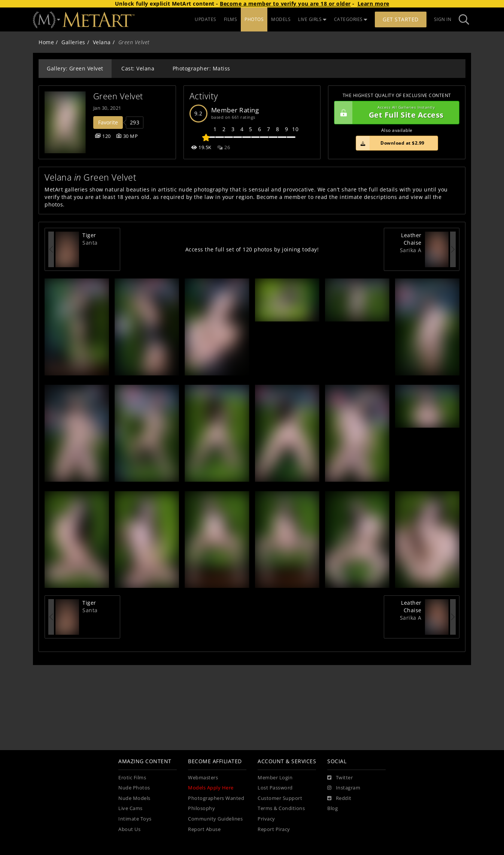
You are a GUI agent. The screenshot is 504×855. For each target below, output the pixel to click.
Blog (333, 808)
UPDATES (206, 19)
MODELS (281, 19)
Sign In (443, 19)
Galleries (73, 42)
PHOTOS (254, 19)
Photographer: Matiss (201, 68)
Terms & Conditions (281, 808)
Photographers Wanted (216, 798)
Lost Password (275, 788)
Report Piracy (274, 829)
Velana (102, 42)
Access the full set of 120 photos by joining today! (252, 249)
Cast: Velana (138, 68)
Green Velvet (118, 96)
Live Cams (130, 808)
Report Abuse (204, 829)
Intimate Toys (135, 819)
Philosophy (201, 808)
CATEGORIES (351, 19)
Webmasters (203, 778)
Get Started (401, 19)
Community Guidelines (215, 819)
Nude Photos (134, 788)
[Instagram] (344, 788)
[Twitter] (340, 778)
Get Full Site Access (395, 113)
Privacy (266, 819)
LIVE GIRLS (312, 19)
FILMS (231, 19)
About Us (129, 829)
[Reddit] (339, 798)
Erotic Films (132, 778)
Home (46, 42)
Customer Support (280, 798)
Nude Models (134, 798)
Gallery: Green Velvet (75, 68)
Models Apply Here (211, 788)
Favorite (108, 122)
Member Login (275, 778)
